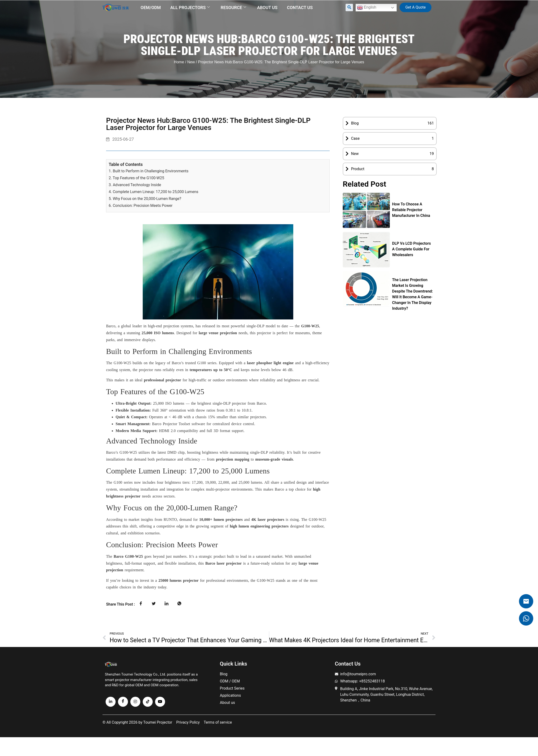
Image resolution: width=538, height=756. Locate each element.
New (191, 62)
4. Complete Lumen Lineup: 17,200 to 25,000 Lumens (154, 192)
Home (179, 62)
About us (267, 7)
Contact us (300, 7)
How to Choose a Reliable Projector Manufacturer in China (411, 210)
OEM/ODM (151, 7)
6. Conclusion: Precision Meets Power (141, 206)
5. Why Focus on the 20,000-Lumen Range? (145, 199)
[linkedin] (111, 702)
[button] (349, 7)
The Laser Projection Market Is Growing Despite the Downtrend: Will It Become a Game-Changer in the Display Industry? (413, 294)
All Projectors (190, 7)
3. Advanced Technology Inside (135, 185)
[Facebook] (123, 702)
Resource (233, 7)
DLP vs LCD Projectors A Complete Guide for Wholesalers (412, 249)
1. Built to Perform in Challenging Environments (149, 171)
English (367, 8)
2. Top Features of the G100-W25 (136, 178)
